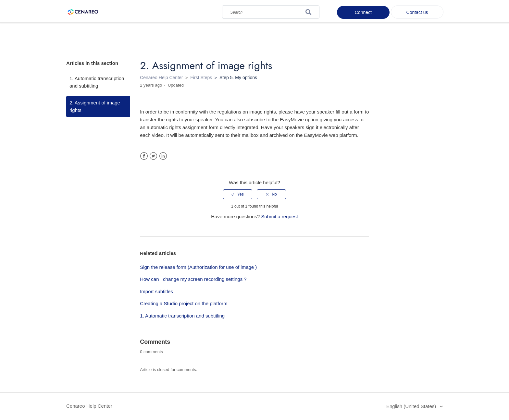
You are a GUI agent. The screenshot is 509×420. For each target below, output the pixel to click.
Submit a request (279, 216)
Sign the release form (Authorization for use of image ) (198, 267)
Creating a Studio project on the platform (184, 303)
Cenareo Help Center (161, 78)
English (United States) (412, 406)
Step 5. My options (238, 78)
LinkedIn (163, 156)
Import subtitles (156, 291)
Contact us (417, 12)
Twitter (153, 156)
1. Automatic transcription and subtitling (97, 82)
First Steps (201, 78)
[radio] (238, 194)
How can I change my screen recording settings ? (193, 279)
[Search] (271, 11)
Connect (363, 12)
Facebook (144, 156)
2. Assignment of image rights (95, 106)
